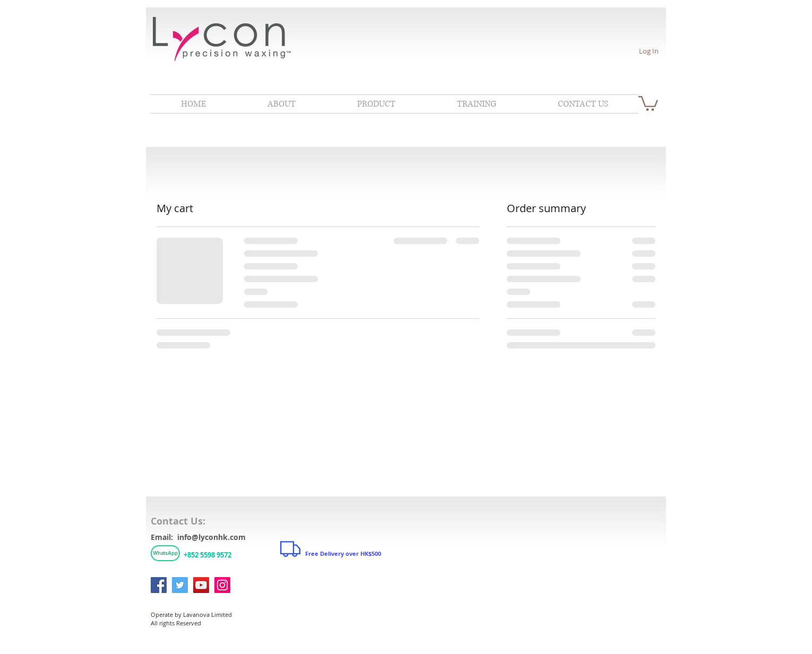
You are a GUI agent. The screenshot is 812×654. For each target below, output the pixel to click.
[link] (648, 103)
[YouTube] (201, 585)
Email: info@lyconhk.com (198, 537)
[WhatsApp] (165, 553)
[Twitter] (180, 585)
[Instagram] (222, 585)
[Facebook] (159, 585)
